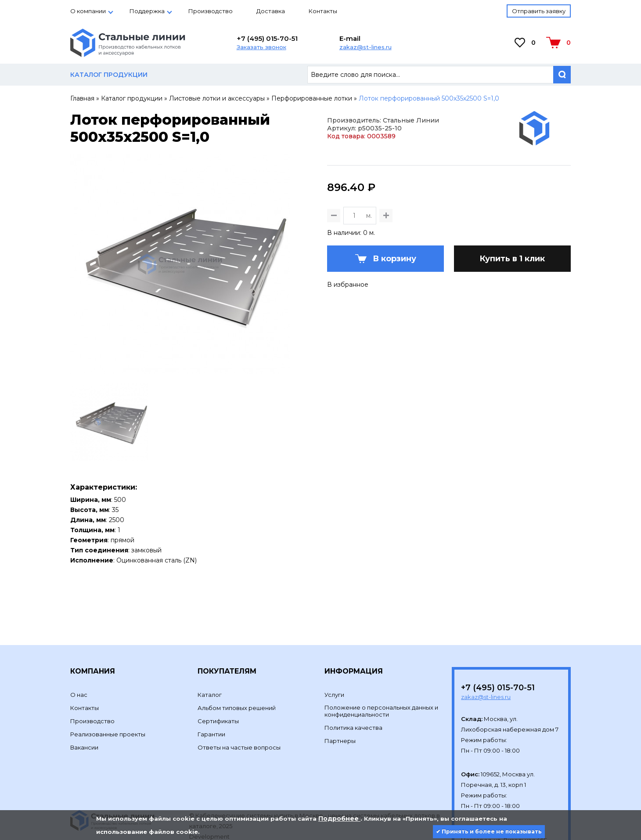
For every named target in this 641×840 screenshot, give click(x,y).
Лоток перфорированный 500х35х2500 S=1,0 (429, 98)
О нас (79, 652)
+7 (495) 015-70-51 (267, 38)
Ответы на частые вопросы (239, 704)
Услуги (334, 652)
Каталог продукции (132, 98)
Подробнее (339, 818)
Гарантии (211, 691)
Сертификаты (218, 678)
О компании (88, 11)
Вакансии (84, 704)
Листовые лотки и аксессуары (217, 98)
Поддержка (147, 11)
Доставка (271, 11)
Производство (211, 11)
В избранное (348, 328)
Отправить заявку (539, 11)
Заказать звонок (261, 47)
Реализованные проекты (108, 691)
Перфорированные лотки (312, 98)
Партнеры (340, 698)
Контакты (323, 11)
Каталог (210, 652)
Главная (82, 98)
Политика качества (353, 685)
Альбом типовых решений (237, 665)
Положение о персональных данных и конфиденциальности (381, 668)
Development (210, 793)
